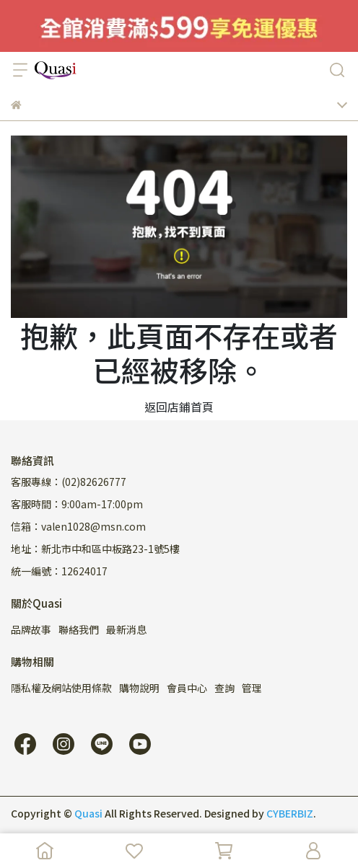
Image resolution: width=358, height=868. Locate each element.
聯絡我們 (79, 629)
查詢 (224, 688)
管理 (252, 688)
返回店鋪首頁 (179, 407)
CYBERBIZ (290, 813)
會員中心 (187, 688)
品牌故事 (31, 629)
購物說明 (139, 688)
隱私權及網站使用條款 (61, 688)
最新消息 (126, 629)
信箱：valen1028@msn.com (78, 526)
